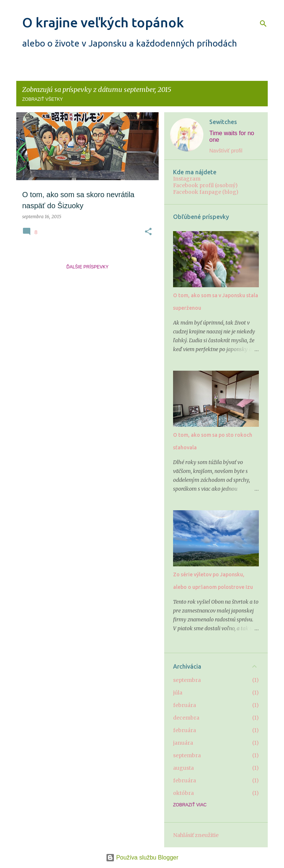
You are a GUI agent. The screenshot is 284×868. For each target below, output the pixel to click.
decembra (186, 718)
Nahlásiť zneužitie (196, 835)
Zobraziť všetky (43, 99)
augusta (183, 768)
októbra (183, 793)
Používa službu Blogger (142, 857)
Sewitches (223, 122)
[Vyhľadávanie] (263, 24)
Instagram (187, 179)
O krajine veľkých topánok (103, 22)
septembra (187, 680)
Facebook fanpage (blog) (206, 192)
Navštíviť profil (226, 151)
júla (178, 693)
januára (183, 743)
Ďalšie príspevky (87, 267)
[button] (148, 232)
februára (185, 705)
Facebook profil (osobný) (205, 185)
